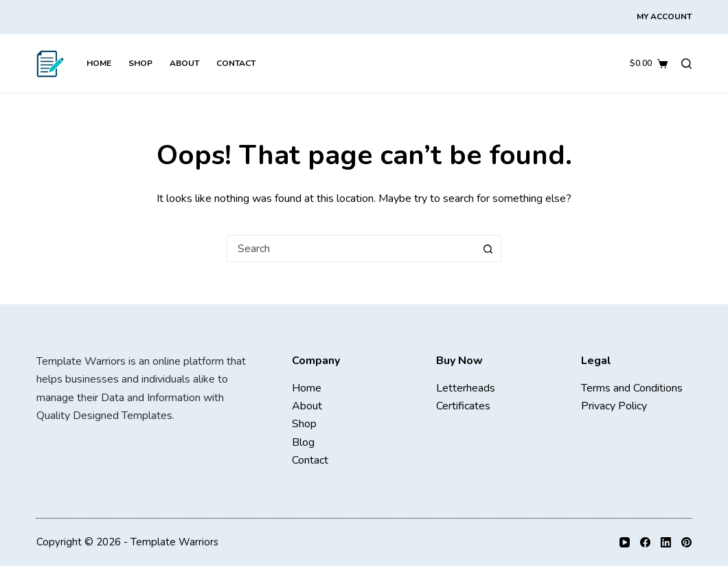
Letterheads (466, 388)
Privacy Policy (614, 406)
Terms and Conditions (632, 388)
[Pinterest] (686, 542)
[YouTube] (625, 542)
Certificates (463, 406)
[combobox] (351, 249)
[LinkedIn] (666, 542)
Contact (236, 63)
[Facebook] (645, 542)
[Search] (686, 64)
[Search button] (488, 249)
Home (99, 63)
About (184, 63)
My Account (664, 16)
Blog (303, 442)
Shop (140, 63)
